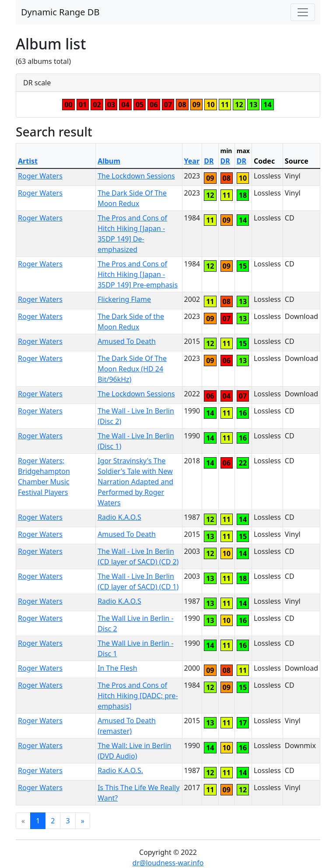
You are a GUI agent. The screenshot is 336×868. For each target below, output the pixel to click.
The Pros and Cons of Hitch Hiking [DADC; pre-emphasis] (138, 696)
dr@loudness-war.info (168, 863)
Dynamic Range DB (60, 12)
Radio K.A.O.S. (120, 770)
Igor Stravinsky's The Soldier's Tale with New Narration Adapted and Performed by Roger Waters (135, 482)
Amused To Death (127, 341)
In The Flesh (117, 668)
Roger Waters (40, 176)
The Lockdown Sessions (136, 176)
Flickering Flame (124, 299)
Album (109, 161)
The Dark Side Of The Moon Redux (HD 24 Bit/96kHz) (132, 369)
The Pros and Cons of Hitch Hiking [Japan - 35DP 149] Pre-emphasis (138, 274)
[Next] (83, 821)
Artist (28, 161)
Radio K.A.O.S (119, 517)
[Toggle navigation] (303, 12)
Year (192, 161)
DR (209, 161)
